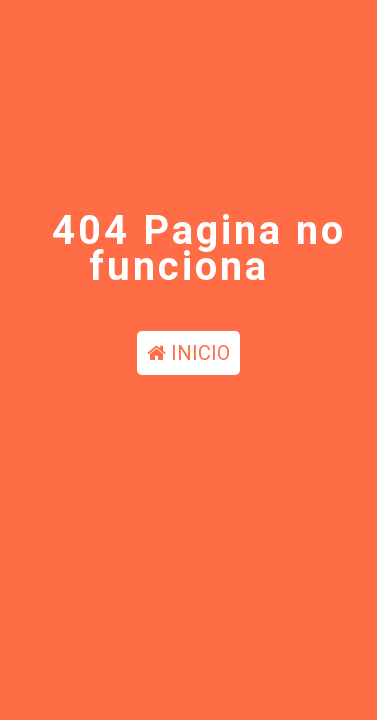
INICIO (188, 353)
